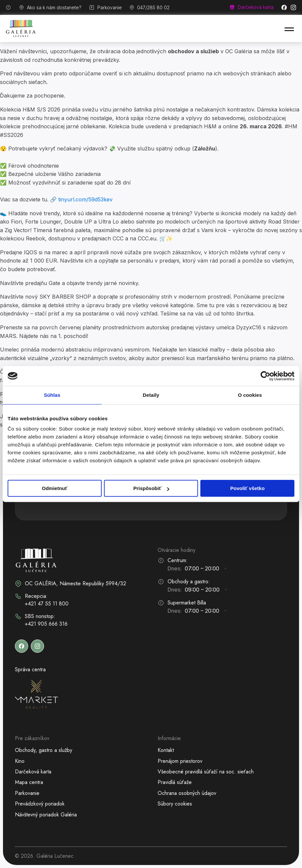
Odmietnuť (54, 488)
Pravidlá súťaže (175, 782)
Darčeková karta (33, 772)
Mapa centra (29, 782)
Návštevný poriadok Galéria (46, 815)
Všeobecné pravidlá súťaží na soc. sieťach (206, 772)
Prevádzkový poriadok (40, 804)
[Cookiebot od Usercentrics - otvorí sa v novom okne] (265, 376)
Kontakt (166, 750)
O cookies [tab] (250, 395)
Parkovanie (27, 793)
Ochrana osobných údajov (187, 793)
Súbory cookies (175, 804)
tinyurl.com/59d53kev (85, 199)
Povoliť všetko (247, 488)
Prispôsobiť (151, 488)
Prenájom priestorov (180, 761)
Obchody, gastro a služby (44, 750)
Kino (20, 761)
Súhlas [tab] (52, 395)
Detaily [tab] (151, 395)
